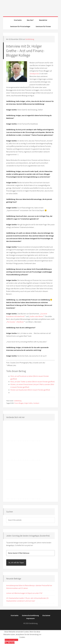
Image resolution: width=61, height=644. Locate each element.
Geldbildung (30, 7)
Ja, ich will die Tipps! (16, 563)
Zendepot (36, 403)
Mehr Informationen (11, 640)
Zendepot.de (34, 74)
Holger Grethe (28, 403)
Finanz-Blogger (19, 403)
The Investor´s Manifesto (15, 322)
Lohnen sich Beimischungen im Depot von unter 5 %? (24, 593)
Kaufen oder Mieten (36, 316)
